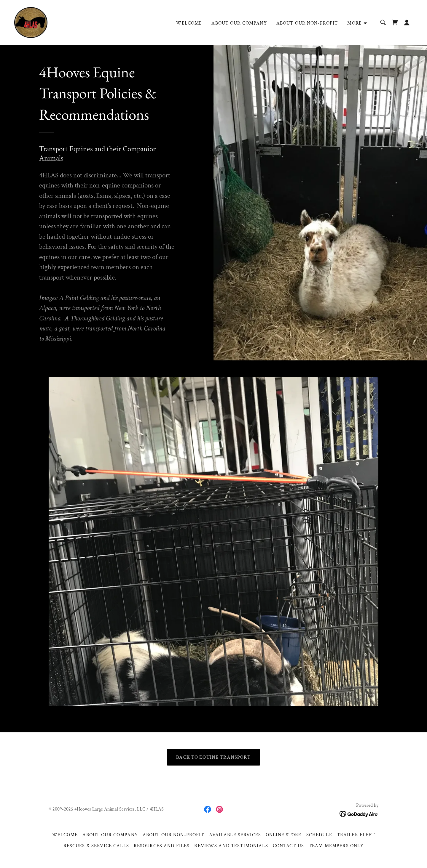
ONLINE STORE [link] (284, 835)
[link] (31, 22)
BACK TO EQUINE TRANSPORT (213, 757)
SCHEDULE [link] (319, 835)
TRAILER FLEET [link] (356, 835)
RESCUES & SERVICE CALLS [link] (96, 846)
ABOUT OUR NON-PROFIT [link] (307, 23)
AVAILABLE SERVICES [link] (235, 835)
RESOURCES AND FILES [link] (162, 846)
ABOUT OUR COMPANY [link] (239, 23)
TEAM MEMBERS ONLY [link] (336, 846)
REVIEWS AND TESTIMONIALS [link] (231, 846)
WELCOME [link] (189, 23)
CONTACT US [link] (288, 846)
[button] (357, 23)
